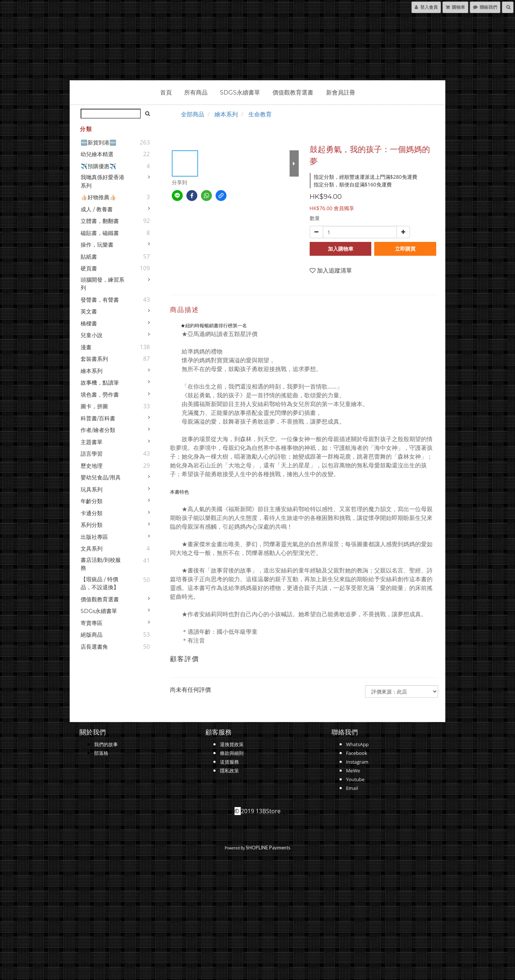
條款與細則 (232, 753)
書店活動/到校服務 (101, 564)
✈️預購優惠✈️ (98, 166)
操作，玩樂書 (97, 245)
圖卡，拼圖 (94, 406)
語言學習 (92, 454)
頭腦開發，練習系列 (102, 284)
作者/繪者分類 (98, 430)
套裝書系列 (94, 359)
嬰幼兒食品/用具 (101, 477)
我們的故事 (106, 744)
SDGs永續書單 (240, 92)
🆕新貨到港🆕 (98, 142)
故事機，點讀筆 (100, 383)
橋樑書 (89, 323)
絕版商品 (92, 635)
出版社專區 (94, 537)
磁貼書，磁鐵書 (100, 233)
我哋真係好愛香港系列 (102, 181)
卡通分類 (92, 513)
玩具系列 (92, 489)
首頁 (166, 92)
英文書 (89, 311)
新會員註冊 (341, 92)
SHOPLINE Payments (268, 848)
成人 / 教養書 (97, 209)
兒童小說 (92, 335)
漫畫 (86, 347)
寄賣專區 (92, 623)
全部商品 (193, 114)
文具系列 (92, 549)
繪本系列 (92, 371)
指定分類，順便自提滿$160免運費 (353, 184)
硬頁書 (89, 268)
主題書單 (92, 442)
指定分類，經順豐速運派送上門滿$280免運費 (365, 177)
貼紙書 (89, 257)
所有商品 (196, 92)
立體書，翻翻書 (100, 221)
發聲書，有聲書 (100, 300)
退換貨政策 (232, 744)
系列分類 (92, 525)
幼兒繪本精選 (97, 154)
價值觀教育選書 (293, 92)
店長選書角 (94, 647)
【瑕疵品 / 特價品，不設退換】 (100, 583)
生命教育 (260, 114)
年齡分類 (92, 501)
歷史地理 (92, 466)
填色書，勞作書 (100, 395)
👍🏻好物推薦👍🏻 (98, 197)
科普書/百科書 (98, 418)
